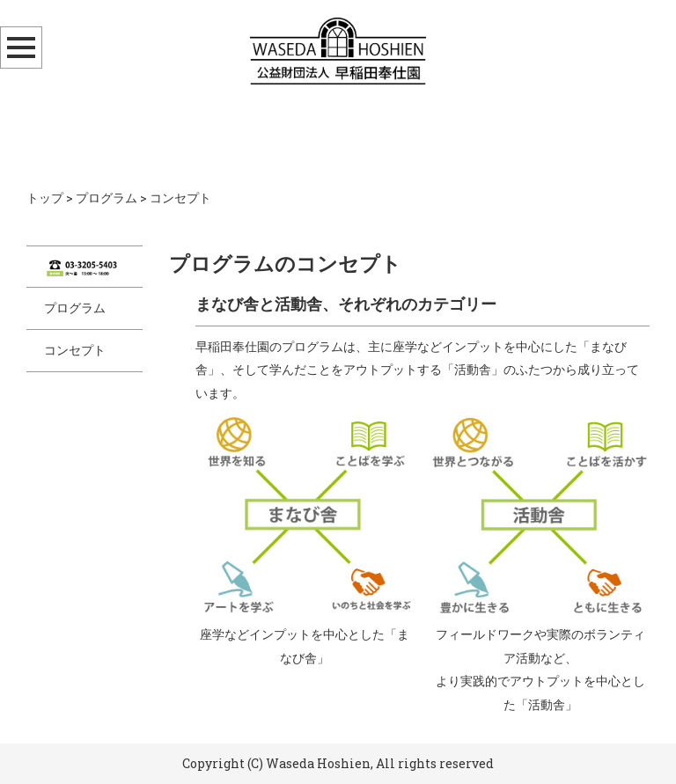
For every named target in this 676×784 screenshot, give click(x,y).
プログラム (107, 198)
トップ (45, 198)
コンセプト (75, 350)
